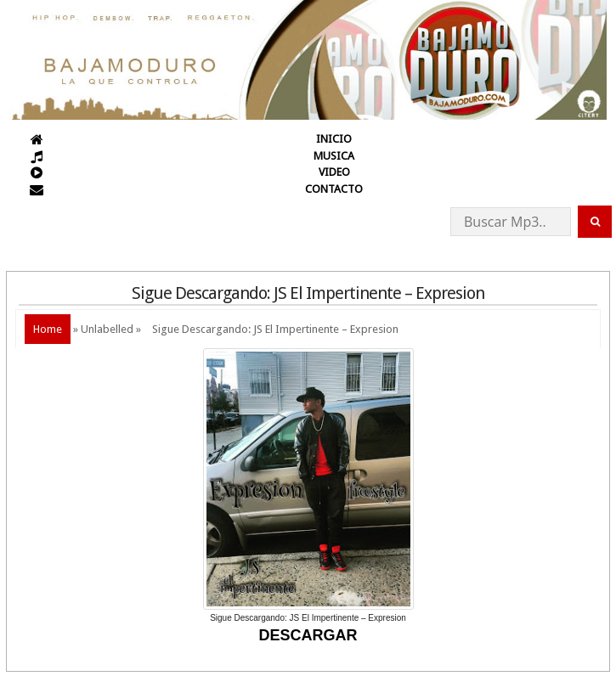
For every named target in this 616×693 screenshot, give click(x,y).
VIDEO (334, 172)
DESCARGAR (308, 635)
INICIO (334, 139)
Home (48, 329)
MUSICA (334, 156)
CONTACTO (334, 189)
